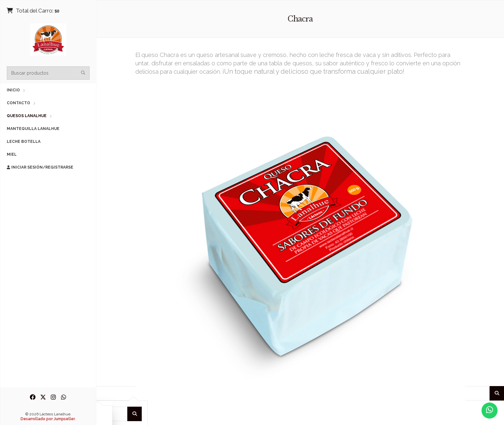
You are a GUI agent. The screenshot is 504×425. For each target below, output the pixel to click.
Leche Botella (24, 142)
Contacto (18, 103)
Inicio (13, 90)
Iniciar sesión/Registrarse (40, 167)
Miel (12, 154)
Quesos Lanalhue (27, 116)
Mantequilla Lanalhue (33, 129)
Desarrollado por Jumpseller (48, 419)
